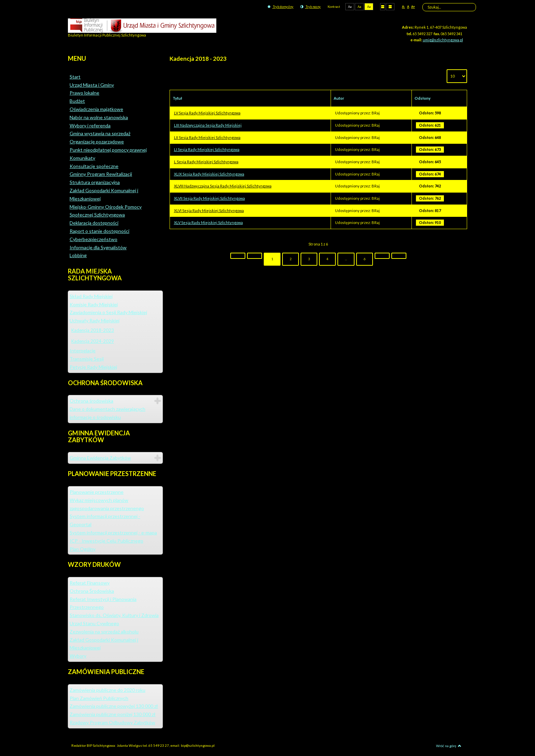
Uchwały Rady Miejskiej (95, 320)
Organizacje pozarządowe (97, 142)
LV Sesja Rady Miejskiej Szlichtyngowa (207, 113)
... (346, 259)
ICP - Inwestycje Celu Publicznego (106, 541)
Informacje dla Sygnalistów (98, 247)
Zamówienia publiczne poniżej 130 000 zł (113, 714)
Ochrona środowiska (91, 401)
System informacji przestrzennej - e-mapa (113, 533)
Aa (350, 7)
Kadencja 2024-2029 (93, 341)
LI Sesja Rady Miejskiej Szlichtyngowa (207, 149)
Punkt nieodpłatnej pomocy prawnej (108, 150)
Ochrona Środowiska (92, 591)
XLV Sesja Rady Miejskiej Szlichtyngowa (208, 222)
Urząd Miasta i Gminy (92, 85)
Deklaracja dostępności (94, 223)
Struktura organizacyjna (95, 182)
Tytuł (177, 98)
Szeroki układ (390, 6)
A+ (413, 7)
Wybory (78, 656)
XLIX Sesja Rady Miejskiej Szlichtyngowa (209, 174)
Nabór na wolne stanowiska (99, 117)
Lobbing (78, 255)
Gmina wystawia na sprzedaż (100, 133)
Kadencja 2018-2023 (93, 330)
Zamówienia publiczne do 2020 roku (107, 690)
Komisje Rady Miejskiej (94, 304)
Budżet (77, 101)
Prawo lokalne (84, 93)
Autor (339, 98)
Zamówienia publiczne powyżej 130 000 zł (114, 706)
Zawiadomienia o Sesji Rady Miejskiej (108, 312)
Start (75, 77)
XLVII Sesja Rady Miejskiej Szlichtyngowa (209, 198)
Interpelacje (83, 351)
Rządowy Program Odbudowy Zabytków (112, 722)
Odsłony (423, 98)
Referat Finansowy (90, 583)
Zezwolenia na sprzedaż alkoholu (104, 632)
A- (403, 7)
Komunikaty (82, 158)
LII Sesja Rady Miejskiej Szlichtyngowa (207, 137)
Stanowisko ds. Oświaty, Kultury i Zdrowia (114, 615)
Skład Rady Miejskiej (91, 296)
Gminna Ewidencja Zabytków (100, 458)
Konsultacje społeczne (94, 166)
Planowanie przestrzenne (97, 492)
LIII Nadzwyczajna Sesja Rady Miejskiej (208, 125)
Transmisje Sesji (87, 359)
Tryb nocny (310, 7)
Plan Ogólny (83, 549)
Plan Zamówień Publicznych (99, 698)
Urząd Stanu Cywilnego (94, 623)
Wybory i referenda (90, 125)
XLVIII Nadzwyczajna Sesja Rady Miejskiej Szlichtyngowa (223, 186)
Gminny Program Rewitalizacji (101, 174)
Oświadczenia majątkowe (96, 109)
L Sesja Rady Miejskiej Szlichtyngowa (206, 162)
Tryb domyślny (280, 7)
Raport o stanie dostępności (99, 231)
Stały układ (383, 6)
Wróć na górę (449, 746)
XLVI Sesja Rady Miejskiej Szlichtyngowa (209, 211)
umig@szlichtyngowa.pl (443, 40)
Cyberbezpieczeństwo (93, 239)
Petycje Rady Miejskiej (93, 367)
